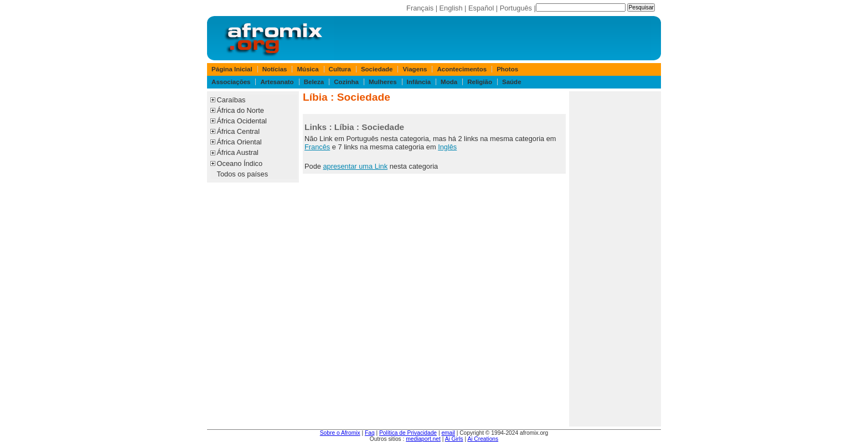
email (448, 433)
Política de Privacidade (408, 433)
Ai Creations (483, 439)
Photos (507, 69)
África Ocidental (242, 121)
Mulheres (383, 82)
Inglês (447, 147)
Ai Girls (454, 439)
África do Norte (241, 110)
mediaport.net (423, 439)
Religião (480, 82)
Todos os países (242, 174)
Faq (370, 433)
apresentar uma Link (355, 166)
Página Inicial (232, 69)
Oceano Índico (240, 163)
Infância (419, 82)
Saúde (512, 82)
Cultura (340, 69)
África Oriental (239, 142)
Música (308, 69)
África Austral (238, 152)
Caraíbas (231, 100)
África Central (239, 131)
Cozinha (346, 82)
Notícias (275, 69)
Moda (449, 82)
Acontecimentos (462, 69)
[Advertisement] (615, 259)
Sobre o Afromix (340, 433)
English (451, 8)
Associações (231, 82)
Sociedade (377, 69)
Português (516, 8)
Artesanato (277, 82)
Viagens (415, 69)
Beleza (314, 82)
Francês (317, 147)
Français (420, 8)
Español (481, 8)
